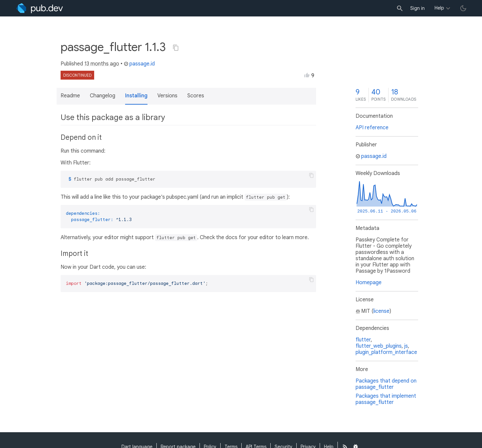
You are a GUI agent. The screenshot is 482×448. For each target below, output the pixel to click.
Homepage (369, 283)
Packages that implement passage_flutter (386, 399)
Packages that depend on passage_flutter (386, 384)
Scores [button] (196, 96)
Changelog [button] (103, 96)
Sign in (417, 8)
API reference (372, 128)
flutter (363, 340)
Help (439, 8)
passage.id (139, 64)
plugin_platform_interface (386, 352)
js (406, 346)
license (381, 311)
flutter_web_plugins (379, 346)
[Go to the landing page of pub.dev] (40, 8)
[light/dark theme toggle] (463, 8)
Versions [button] (167, 96)
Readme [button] (70, 96)
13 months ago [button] (102, 64)
